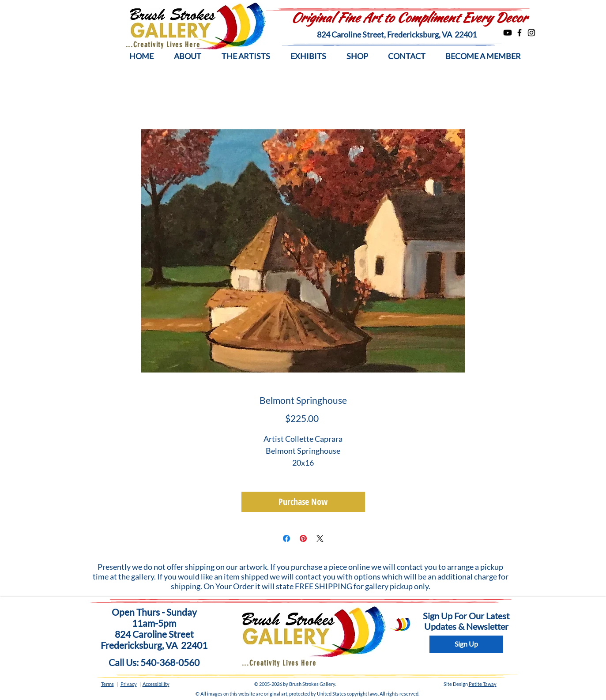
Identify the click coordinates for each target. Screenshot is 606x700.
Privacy (129, 684)
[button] (188, 56)
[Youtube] (508, 33)
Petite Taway (483, 684)
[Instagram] (531, 33)
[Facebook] (519, 33)
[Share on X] (320, 538)
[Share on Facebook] (286, 538)
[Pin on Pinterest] (303, 538)
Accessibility (156, 684)
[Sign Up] (466, 644)
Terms (107, 684)
